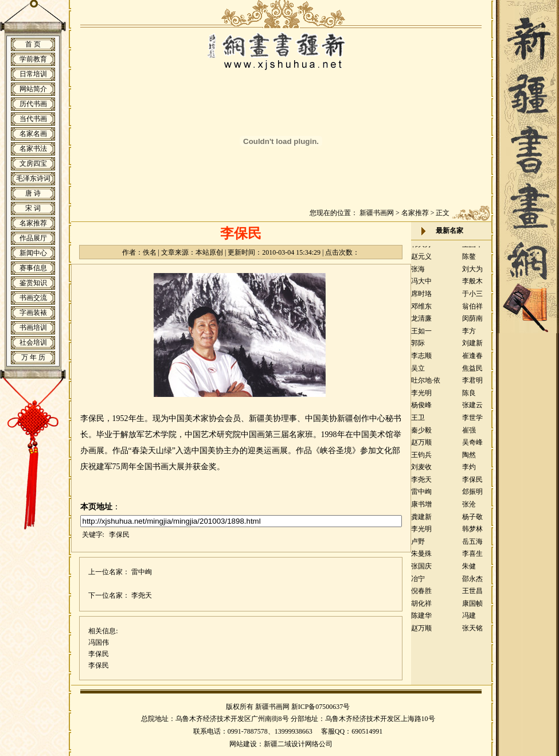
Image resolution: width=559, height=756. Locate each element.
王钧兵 (421, 459)
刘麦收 (421, 471)
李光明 (421, 397)
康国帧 (472, 607)
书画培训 (33, 328)
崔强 (469, 434)
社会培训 (33, 342)
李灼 (469, 471)
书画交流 (33, 298)
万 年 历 (33, 357)
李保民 (119, 535)
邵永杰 (472, 583)
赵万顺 (421, 446)
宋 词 (33, 208)
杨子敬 (472, 521)
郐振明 (472, 496)
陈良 (469, 397)
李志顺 (421, 360)
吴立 (418, 372)
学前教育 (33, 59)
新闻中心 (33, 253)
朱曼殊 (421, 558)
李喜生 (472, 558)
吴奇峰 (472, 446)
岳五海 (472, 545)
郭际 (418, 347)
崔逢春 (472, 360)
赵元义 (421, 260)
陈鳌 (469, 260)
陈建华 (421, 619)
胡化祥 (421, 607)
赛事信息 (33, 268)
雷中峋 (142, 572)
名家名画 (33, 134)
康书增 (421, 508)
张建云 (472, 409)
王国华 (472, 248)
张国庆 (421, 570)
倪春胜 (421, 595)
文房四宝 (33, 163)
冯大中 (421, 285)
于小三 (472, 298)
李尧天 (142, 595)
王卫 (418, 422)
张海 (418, 273)
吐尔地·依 (426, 384)
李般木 (472, 285)
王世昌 (472, 595)
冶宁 (418, 583)
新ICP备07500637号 (321, 707)
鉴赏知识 (33, 283)
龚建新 (421, 521)
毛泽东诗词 (33, 178)
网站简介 (33, 89)
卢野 (418, 545)
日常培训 (33, 74)
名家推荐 (33, 223)
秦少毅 (421, 434)
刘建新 (472, 347)
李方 (469, 335)
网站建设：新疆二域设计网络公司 (281, 744)
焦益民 (472, 372)
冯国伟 (99, 642)
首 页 (33, 44)
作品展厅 (33, 238)
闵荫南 (472, 322)
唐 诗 (33, 193)
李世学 (472, 422)
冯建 (469, 619)
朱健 (469, 570)
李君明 (472, 384)
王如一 (421, 335)
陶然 (469, 459)
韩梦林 (472, 533)
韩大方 (421, 248)
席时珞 (421, 298)
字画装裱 (33, 313)
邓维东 (421, 310)
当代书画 (33, 119)
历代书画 (33, 104)
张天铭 (472, 632)
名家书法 (33, 149)
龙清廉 (421, 322)
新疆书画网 (377, 213)
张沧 (469, 508)
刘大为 (472, 273)
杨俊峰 (421, 409)
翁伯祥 (472, 310)
